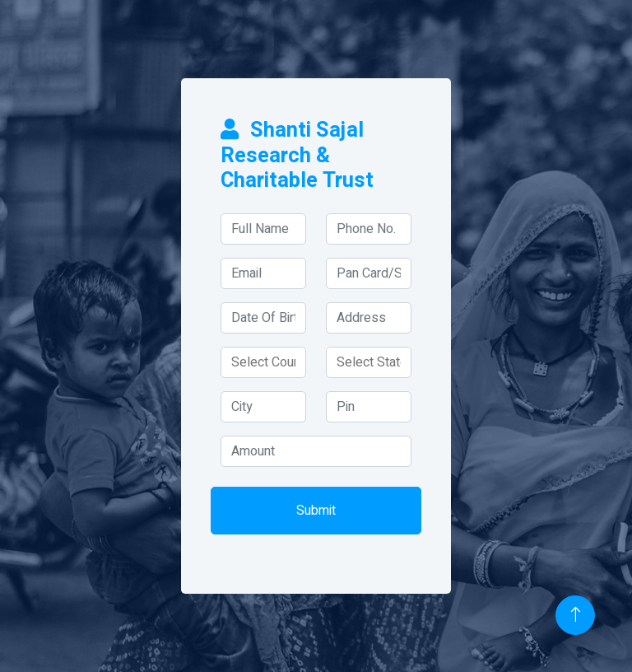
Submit (316, 511)
